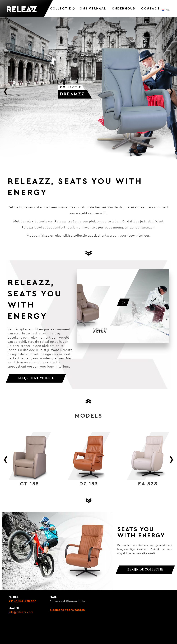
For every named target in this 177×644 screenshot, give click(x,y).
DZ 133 (89, 484)
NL (166, 10)
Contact (150, 8)
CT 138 (30, 484)
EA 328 (148, 484)
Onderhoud (124, 8)
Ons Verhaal (93, 8)
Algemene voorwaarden (67, 610)
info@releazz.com (21, 612)
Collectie (61, 8)
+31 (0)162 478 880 (23, 601)
